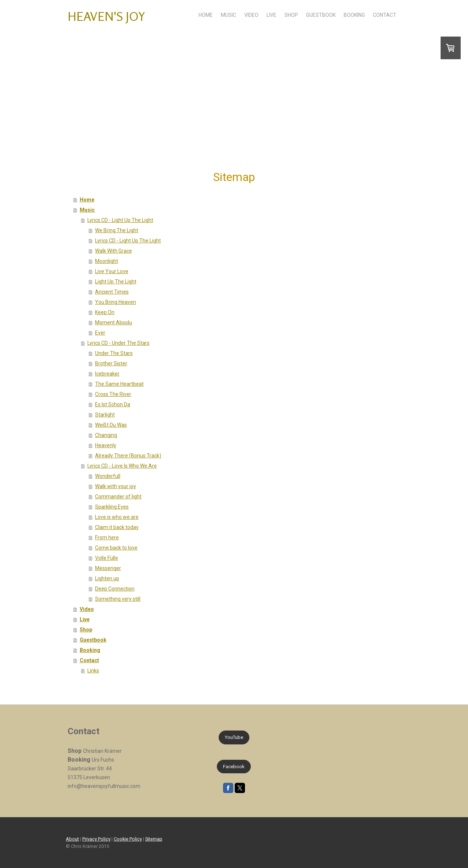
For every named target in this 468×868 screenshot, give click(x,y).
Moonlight (107, 261)
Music (229, 15)
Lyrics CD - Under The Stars (118, 343)
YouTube (234, 737)
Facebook (234, 767)
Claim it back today (117, 527)
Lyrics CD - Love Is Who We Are (122, 466)
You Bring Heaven (116, 302)
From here (107, 537)
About (72, 839)
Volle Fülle (107, 558)
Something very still (118, 599)
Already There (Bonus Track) (128, 456)
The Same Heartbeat (119, 384)
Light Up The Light (116, 282)
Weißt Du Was (111, 425)
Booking (354, 15)
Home (206, 15)
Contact (385, 15)
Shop (291, 15)
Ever (100, 333)
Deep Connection (115, 589)
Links (93, 671)
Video (251, 15)
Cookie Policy (128, 839)
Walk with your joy (116, 486)
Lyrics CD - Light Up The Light (120, 220)
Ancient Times (112, 292)
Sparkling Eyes (112, 507)
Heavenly (106, 445)
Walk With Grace (114, 251)
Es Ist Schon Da (113, 404)
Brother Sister (111, 363)
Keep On (105, 312)
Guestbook (321, 15)
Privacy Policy (96, 839)
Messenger (108, 568)
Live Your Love (112, 271)
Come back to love (116, 548)
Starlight (105, 415)
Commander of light (118, 497)
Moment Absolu (114, 322)
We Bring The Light (117, 230)
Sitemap (154, 839)
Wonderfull (108, 476)
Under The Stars (114, 353)
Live (271, 15)
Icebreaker (107, 374)
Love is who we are (117, 517)
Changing (106, 435)
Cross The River (113, 394)
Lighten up (107, 578)
